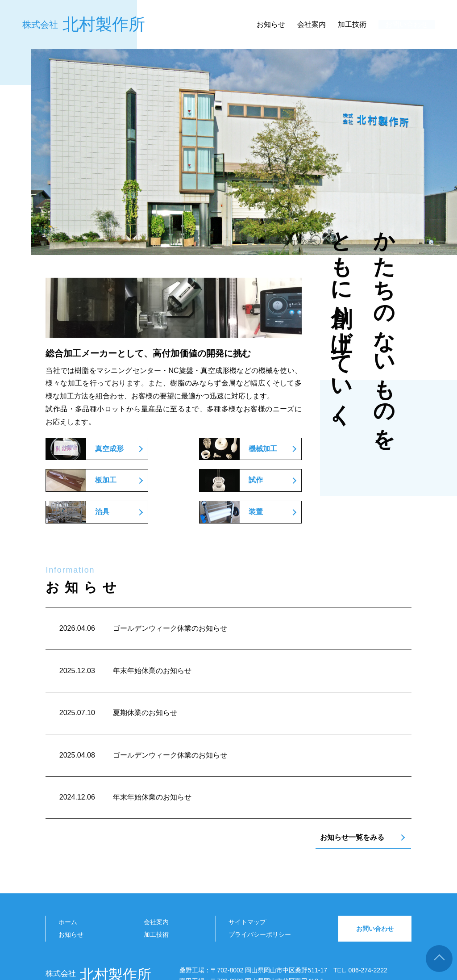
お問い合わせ (402, 27)
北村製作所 (84, 27)
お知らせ (262, 26)
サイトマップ (247, 872)
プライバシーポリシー (260, 885)
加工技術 (343, 26)
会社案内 (303, 26)
